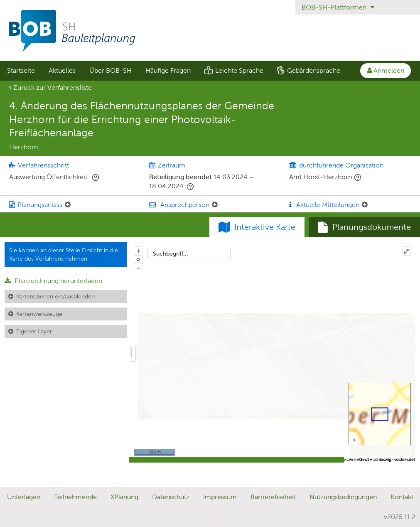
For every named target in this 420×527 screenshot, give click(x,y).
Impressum (220, 497)
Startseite (21, 70)
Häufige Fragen (168, 70)
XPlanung (124, 497)
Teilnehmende (75, 497)
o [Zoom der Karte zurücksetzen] (138, 259)
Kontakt (402, 497)
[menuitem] (21, 71)
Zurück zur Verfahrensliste (50, 87)
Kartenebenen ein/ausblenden (55, 296)
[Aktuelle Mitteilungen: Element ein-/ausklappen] (365, 205)
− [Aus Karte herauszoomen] (138, 268)
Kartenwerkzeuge (39, 314)
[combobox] (189, 254)
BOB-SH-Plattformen (338, 7)
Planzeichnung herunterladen (53, 281)
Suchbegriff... (171, 254)
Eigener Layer (34, 331)
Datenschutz (171, 497)
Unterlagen (24, 497)
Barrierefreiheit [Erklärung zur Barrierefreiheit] (273, 497)
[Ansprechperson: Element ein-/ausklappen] (215, 205)
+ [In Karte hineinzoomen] (138, 251)
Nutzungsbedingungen (343, 497)
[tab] (365, 227)
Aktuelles (62, 70)
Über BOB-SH (111, 70)
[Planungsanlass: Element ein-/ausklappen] (68, 205)
